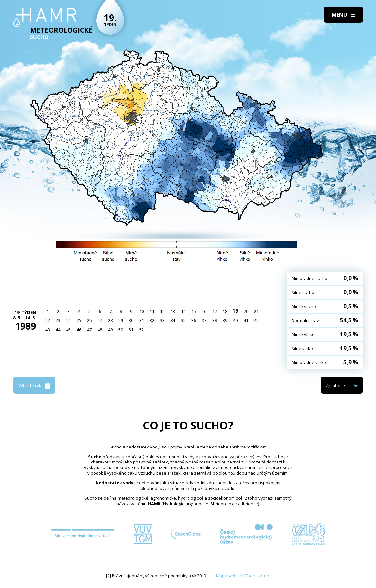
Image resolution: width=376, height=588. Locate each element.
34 (173, 320)
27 (100, 320)
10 (142, 311)
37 (204, 320)
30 (131, 320)
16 (204, 311)
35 (183, 320)
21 (256, 311)
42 (256, 320)
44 (58, 330)
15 (194, 311)
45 (68, 330)
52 (142, 330)
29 (121, 320)
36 (194, 320)
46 (79, 330)
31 (142, 320)
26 (89, 320)
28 (110, 320)
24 (68, 320)
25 (79, 320)
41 (246, 320)
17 (215, 311)
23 (58, 320)
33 (162, 320)
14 (183, 311)
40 (235, 320)
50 (121, 330)
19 (235, 311)
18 (225, 311)
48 (100, 330)
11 (152, 311)
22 (48, 320)
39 (225, 320)
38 (215, 320)
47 (89, 330)
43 (48, 330)
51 (131, 330)
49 (110, 330)
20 (246, 311)
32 (152, 320)
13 (173, 311)
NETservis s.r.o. (255, 576)
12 (162, 311)
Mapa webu (228, 576)
